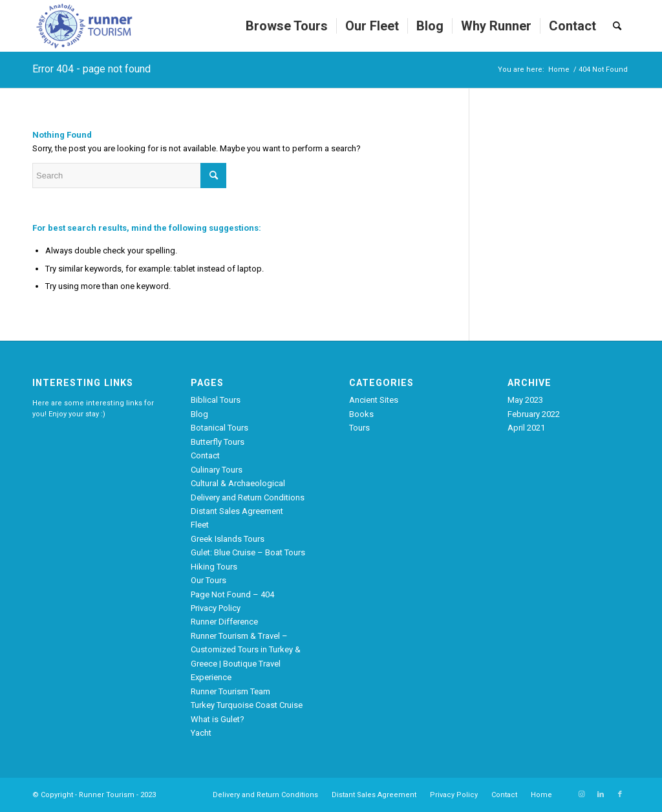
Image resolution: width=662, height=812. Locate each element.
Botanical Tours (219, 428)
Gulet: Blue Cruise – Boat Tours (248, 552)
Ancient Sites (374, 400)
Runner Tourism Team (230, 691)
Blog (199, 414)
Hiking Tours (214, 567)
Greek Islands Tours (228, 539)
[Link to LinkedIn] (601, 795)
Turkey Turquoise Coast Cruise (247, 705)
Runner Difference (224, 622)
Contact (205, 455)
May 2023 (525, 400)
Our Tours (208, 580)
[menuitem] (287, 26)
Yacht (201, 733)
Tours (359, 428)
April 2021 (526, 428)
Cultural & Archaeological (238, 483)
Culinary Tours (217, 470)
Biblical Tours (216, 400)
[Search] (617, 26)
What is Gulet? (218, 719)
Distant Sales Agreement (237, 511)
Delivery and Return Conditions (248, 497)
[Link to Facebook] (620, 795)
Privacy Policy (216, 608)
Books (361, 414)
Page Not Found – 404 (232, 594)
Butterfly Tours (218, 442)
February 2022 (534, 414)
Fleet (200, 525)
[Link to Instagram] (581, 795)
